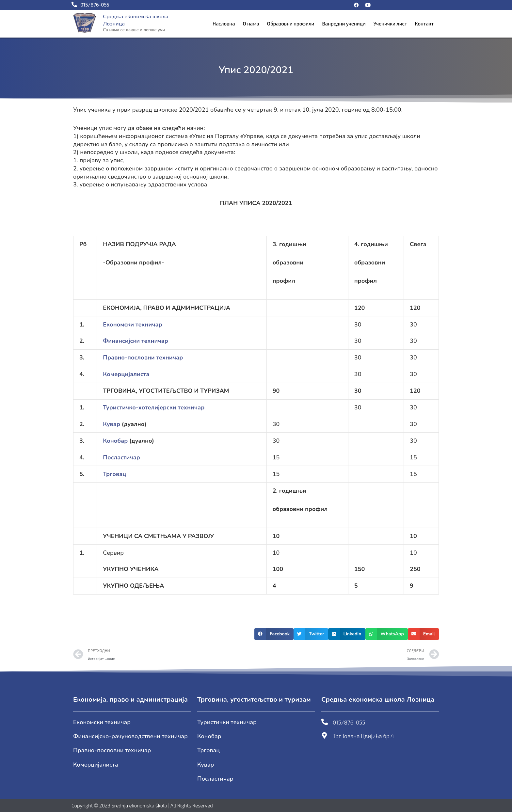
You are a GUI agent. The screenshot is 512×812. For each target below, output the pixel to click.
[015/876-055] (325, 722)
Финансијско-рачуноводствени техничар (130, 736)
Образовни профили (291, 24)
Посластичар (121, 457)
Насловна (224, 24)
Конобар (115, 441)
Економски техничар (102, 722)
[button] (274, 634)
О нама (251, 24)
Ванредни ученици (344, 24)
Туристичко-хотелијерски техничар (154, 407)
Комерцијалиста (96, 765)
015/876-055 (349, 722)
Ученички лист (390, 24)
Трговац (114, 474)
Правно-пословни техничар (112, 750)
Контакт (424, 24)
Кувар (112, 424)
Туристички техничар (227, 722)
